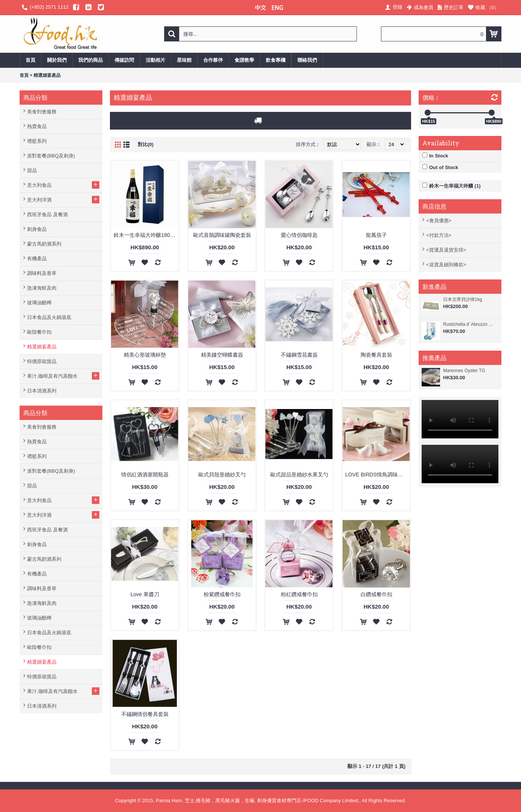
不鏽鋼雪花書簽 (299, 355)
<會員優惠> (439, 221)
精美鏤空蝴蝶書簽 (222, 355)
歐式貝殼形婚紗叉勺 (222, 475)
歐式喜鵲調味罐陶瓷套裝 (222, 235)
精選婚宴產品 (47, 75)
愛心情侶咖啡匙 (299, 235)
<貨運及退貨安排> (446, 250)
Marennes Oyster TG (464, 371)
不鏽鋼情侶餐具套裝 (145, 714)
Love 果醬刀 (145, 594)
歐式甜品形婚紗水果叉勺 (299, 475)
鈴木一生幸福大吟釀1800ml (146, 235)
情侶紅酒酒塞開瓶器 (145, 475)
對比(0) (146, 144)
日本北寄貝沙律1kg (462, 299)
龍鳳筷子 (376, 235)
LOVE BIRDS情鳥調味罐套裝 (378, 475)
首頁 (24, 75)
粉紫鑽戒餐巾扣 (222, 594)
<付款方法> (439, 235)
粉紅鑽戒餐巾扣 (299, 594)
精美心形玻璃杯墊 (145, 355)
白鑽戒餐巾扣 (376, 594)
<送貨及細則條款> (446, 265)
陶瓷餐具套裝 (376, 355)
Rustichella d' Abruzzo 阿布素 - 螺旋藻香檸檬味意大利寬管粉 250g (470, 324)
